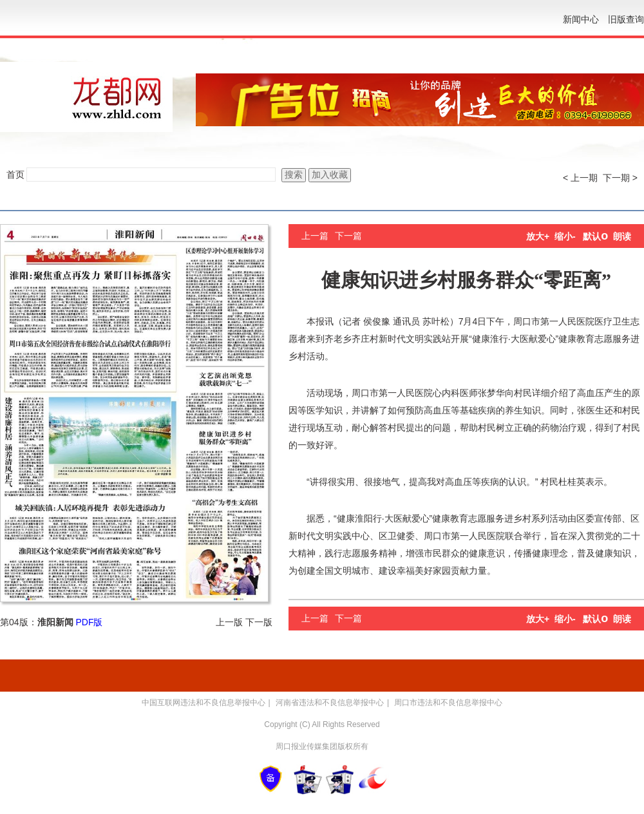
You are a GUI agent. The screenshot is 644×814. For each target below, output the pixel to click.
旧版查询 (626, 19)
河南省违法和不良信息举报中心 (330, 703)
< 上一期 (580, 178)
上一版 (229, 622)
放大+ (538, 236)
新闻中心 (581, 19)
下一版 (259, 622)
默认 (595, 236)
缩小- (565, 236)
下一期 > (620, 178)
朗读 (622, 236)
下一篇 (348, 236)
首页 (15, 175)
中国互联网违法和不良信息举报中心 (204, 703)
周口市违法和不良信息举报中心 (448, 703)
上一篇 (315, 236)
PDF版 (89, 622)
